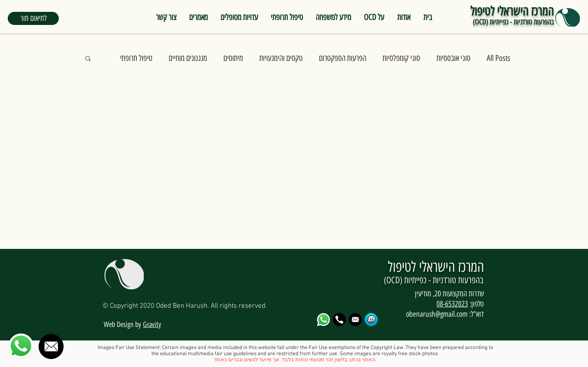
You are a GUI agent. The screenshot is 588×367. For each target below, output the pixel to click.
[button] (33, 18)
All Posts (499, 58)
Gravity (152, 324)
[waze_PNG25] (371, 320)
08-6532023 (452, 304)
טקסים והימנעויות (281, 58)
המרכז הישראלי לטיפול (512, 11)
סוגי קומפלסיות (401, 58)
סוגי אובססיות (453, 58)
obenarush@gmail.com (437, 314)
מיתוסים (233, 58)
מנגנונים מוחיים (188, 58)
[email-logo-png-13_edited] (355, 320)
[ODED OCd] (339, 320)
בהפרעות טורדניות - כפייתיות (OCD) (513, 22)
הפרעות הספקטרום (343, 58)
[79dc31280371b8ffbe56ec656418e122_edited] (323, 320)
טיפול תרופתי (136, 58)
